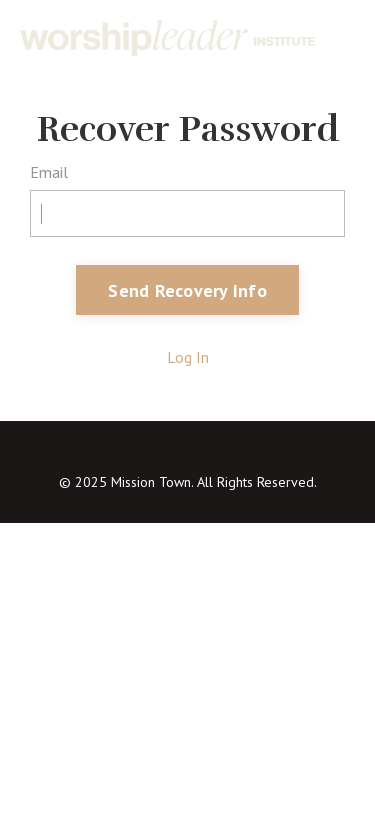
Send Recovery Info (187, 290)
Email (49, 172)
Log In (188, 357)
